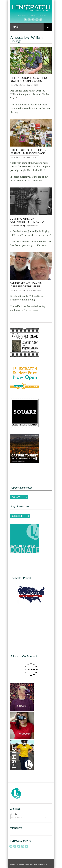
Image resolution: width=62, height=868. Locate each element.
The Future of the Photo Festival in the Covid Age (28, 152)
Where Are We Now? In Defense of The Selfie (26, 285)
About (43, 16)
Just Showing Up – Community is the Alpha (27, 220)
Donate (16, 497)
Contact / (34, 16)
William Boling (19, 85)
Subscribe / (22, 16)
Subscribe (17, 516)
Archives (15, 814)
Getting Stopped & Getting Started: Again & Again (29, 79)
